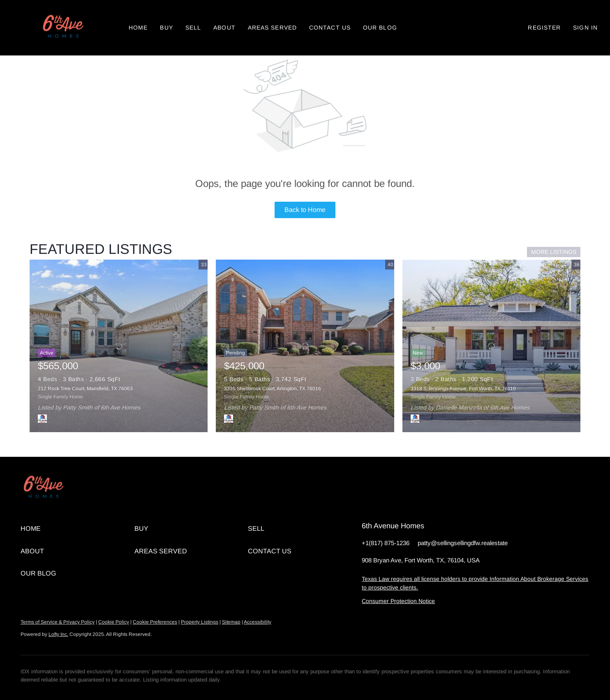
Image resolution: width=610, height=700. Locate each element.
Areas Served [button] (272, 28)
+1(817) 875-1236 (386, 543)
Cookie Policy (114, 622)
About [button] (224, 28)
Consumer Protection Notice (398, 601)
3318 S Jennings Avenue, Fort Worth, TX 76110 (463, 389)
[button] (62, 28)
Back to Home (305, 210)
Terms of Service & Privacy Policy (58, 622)
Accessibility (258, 622)
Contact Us (330, 28)
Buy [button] (166, 28)
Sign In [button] (585, 28)
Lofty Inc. (58, 634)
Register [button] (544, 28)
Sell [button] (193, 28)
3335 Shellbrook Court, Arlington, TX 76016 (273, 389)
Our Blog (380, 28)
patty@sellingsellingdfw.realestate (463, 543)
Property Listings (200, 622)
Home (138, 28)
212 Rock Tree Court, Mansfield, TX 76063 (85, 389)
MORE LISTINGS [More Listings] (554, 252)
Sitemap (231, 622)
